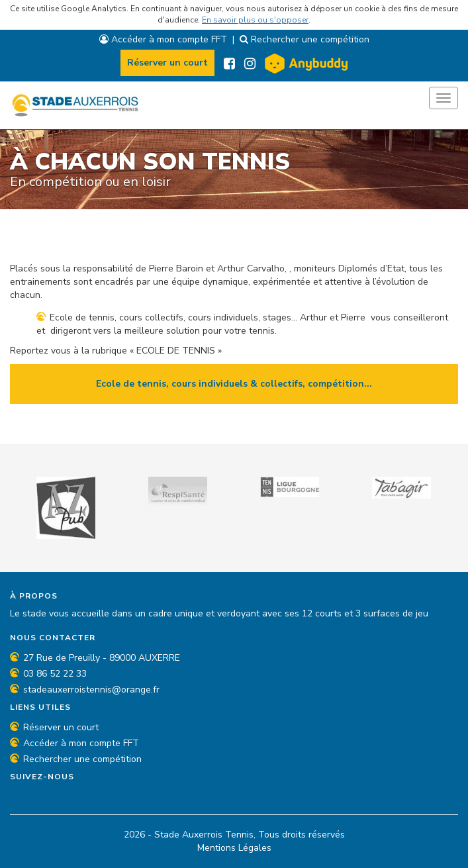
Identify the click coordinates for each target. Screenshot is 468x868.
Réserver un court (167, 63)
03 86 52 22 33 (55, 674)
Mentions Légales (234, 848)
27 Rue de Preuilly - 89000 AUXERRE (102, 658)
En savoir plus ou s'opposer (255, 20)
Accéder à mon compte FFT (163, 39)
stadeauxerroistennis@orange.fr (91, 690)
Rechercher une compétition (304, 39)
